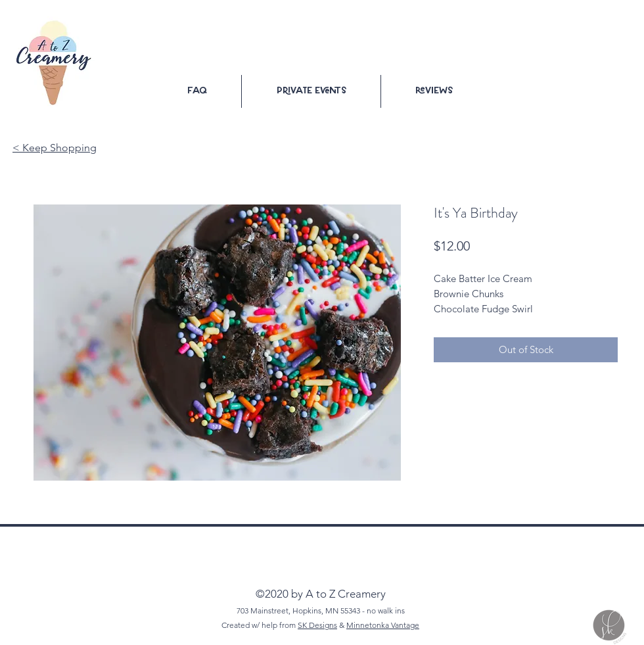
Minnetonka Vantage (383, 625)
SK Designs (317, 625)
